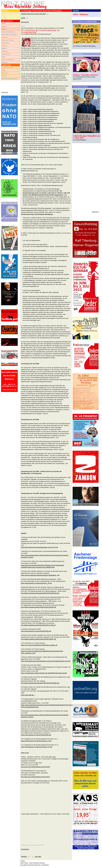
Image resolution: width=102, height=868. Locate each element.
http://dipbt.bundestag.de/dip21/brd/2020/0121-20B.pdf (38, 625)
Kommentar (6, 43)
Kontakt (4, 76)
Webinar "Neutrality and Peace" (86, 75)
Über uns (5, 73)
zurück (23, 18)
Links (4, 70)
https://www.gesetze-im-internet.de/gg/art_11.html (37, 747)
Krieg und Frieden (8, 40)
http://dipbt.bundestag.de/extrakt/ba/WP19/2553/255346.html (40, 593)
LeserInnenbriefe (7, 68)
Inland (4, 29)
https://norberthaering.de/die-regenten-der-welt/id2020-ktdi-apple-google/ (44, 673)
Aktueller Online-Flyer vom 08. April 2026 (33, 14)
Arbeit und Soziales (8, 32)
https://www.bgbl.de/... (28, 695)
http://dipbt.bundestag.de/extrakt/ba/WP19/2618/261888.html (40, 683)
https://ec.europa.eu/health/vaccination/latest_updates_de (39, 645)
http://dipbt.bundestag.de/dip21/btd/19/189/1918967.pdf (39, 639)
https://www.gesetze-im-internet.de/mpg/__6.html (36, 583)
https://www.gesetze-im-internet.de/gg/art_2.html (36, 741)
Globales (5, 37)
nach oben (38, 857)
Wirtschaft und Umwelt (9, 35)
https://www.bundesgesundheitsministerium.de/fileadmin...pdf (40, 575)
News (4, 24)
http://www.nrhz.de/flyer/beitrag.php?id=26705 (36, 767)
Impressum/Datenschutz (10, 79)
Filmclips (5, 51)
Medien (4, 48)
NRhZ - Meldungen (81, 14)
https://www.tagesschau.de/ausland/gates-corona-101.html (39, 547)
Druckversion (25, 22)
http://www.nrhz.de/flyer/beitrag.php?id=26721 (36, 777)
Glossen (4, 46)
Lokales (4, 26)
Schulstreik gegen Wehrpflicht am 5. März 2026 (86, 137)
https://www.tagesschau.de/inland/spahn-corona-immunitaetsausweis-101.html (46, 661)
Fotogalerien (6, 54)
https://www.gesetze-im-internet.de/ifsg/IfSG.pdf (36, 631)
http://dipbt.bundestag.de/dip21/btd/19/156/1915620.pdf (39, 607)
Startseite (24, 857)
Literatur (5, 62)
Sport (4, 57)
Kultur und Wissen (8, 60)
